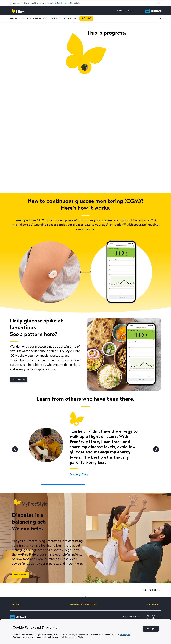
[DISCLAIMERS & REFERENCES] (83, 604)
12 (108, 224)
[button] (160, 18)
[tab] (63, 484)
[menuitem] (17, 18)
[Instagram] (154, 617)
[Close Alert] (159, 3)
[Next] (156, 449)
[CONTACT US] (153, 604)
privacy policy (125, 635)
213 (124, 224)
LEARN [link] (54, 19)
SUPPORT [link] (68, 19)
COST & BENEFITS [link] (36, 19)
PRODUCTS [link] (15, 19)
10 (152, 220)
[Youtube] (159, 617)
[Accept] (151, 629)
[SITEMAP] (16, 604)
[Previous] (15, 449)
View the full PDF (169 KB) (60, 3)
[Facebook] (148, 617)
